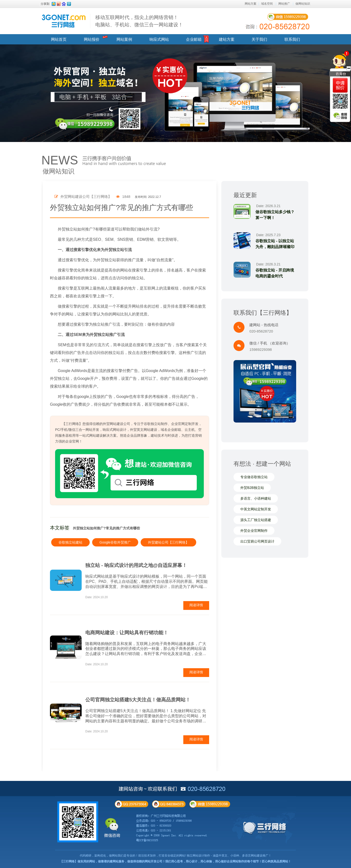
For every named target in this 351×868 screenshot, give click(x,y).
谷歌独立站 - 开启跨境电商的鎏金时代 (275, 273)
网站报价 (92, 39)
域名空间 (267, 4)
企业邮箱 (194, 39)
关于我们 (259, 39)
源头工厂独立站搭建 (256, 520)
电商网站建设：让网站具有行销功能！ (127, 633)
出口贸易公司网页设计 (257, 542)
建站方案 (227, 39)
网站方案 (251, 4)
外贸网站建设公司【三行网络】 (83, 197)
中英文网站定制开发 (256, 509)
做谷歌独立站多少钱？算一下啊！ (275, 215)
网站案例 (124, 39)
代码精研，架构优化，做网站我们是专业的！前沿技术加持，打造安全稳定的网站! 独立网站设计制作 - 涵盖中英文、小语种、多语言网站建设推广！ (175, 856)
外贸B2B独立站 (252, 488)
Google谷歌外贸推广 (115, 542)
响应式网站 (159, 39)
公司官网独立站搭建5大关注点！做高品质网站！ (138, 700)
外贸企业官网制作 (254, 531)
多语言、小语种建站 (256, 499)
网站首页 (59, 39)
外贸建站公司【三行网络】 (168, 542)
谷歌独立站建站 (70, 542)
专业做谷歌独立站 (254, 477)
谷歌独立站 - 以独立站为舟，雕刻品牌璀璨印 (275, 244)
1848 (123, 197)
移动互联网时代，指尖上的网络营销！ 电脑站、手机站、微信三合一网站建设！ (139, 21)
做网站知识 (303, 4)
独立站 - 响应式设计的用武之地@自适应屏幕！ (136, 565)
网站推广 (284, 4)
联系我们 (292, 39)
